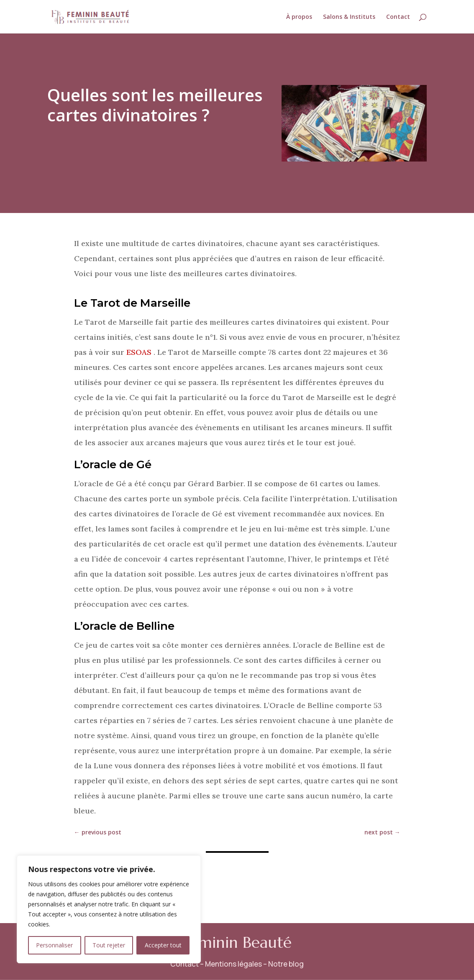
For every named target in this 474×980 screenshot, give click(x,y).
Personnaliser (54, 945)
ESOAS (139, 352)
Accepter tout (163, 945)
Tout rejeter (109, 945)
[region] (109, 909)
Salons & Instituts (349, 17)
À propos (299, 17)
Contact (398, 17)
